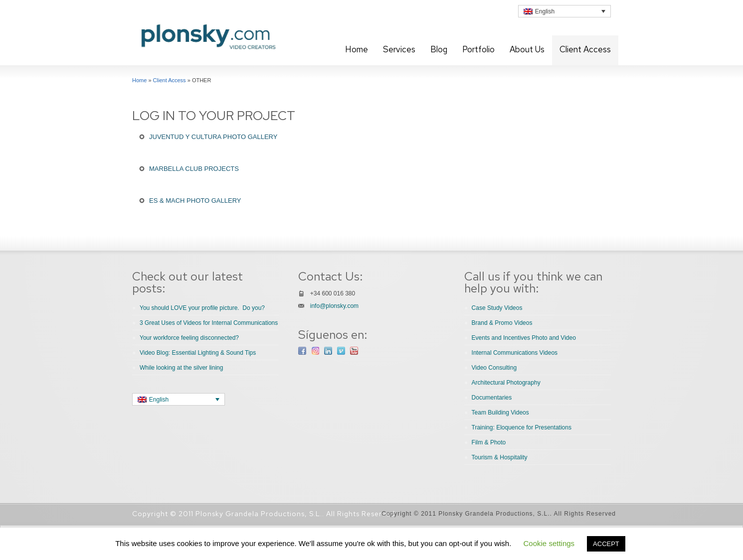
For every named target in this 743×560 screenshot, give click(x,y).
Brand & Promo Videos (502, 323)
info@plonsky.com (334, 306)
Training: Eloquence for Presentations (522, 427)
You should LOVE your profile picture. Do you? (202, 308)
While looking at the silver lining (181, 368)
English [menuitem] (545, 11)
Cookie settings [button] (549, 543)
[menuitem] (564, 11)
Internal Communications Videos (515, 353)
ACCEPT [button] (606, 544)
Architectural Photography (506, 383)
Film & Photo (489, 442)
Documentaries (492, 398)
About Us (527, 49)
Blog (439, 49)
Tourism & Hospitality (500, 457)
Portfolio (478, 49)
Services (399, 49)
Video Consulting (494, 368)
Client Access (585, 49)
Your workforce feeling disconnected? (189, 338)
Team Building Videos (500, 413)
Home (357, 49)
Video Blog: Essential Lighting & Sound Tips (198, 353)
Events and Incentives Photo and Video (524, 338)
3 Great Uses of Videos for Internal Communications (209, 323)
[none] (564, 11)
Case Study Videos (497, 308)
